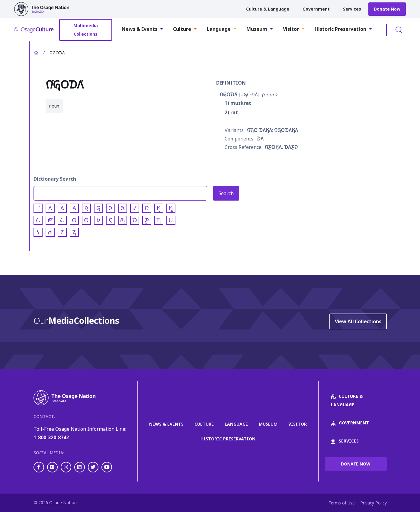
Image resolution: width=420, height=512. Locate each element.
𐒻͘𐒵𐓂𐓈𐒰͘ (229, 95)
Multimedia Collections (86, 30)
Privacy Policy (374, 503)
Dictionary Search (55, 179)
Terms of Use (342, 503)
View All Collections (358, 321)
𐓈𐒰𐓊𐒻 (291, 147)
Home (36, 53)
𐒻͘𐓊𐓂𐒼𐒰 (273, 147)
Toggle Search (399, 30)
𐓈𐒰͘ (260, 139)
